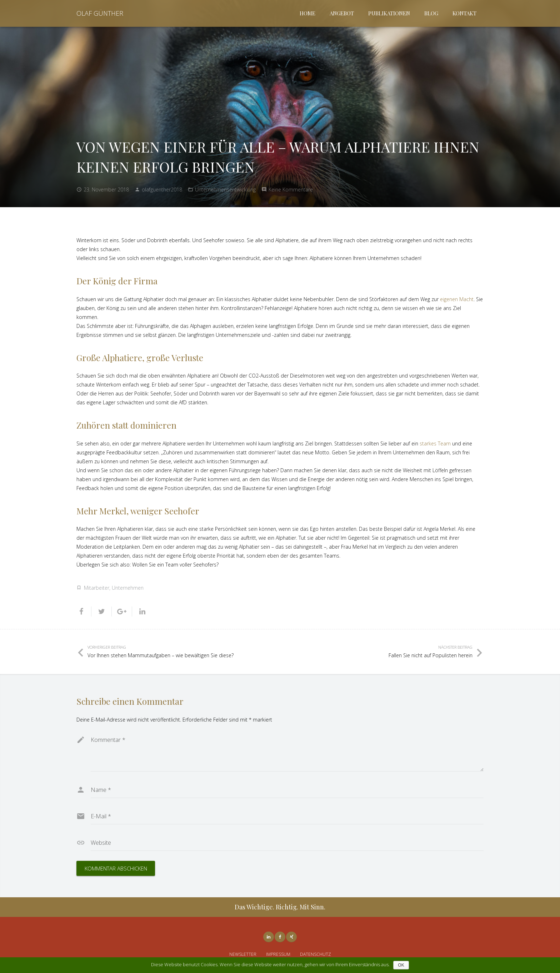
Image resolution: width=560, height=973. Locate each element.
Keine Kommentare (291, 189)
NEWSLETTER (243, 954)
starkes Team (435, 443)
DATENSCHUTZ (316, 954)
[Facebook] (280, 937)
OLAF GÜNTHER (100, 13)
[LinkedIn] (269, 937)
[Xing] (291, 937)
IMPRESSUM (278, 954)
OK (401, 965)
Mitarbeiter (97, 588)
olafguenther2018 (162, 189)
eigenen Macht (457, 299)
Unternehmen (128, 588)
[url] (287, 843)
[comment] (287, 752)
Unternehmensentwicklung (225, 189)
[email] (287, 816)
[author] (287, 790)
